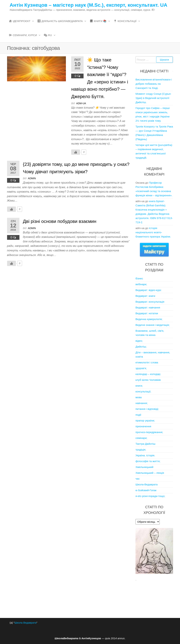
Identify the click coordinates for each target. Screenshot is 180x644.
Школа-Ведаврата (147, 484)
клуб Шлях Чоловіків (148, 380)
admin (32, 178)
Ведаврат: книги (145, 296)
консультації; (143, 391)
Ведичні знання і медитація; (153, 325)
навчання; (142, 403)
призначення (143, 426)
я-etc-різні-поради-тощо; (150, 496)
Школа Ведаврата (25, 623)
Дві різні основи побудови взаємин (60, 221)
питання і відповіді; (147, 409)
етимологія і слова (147, 362)
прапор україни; (145, 421)
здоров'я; (141, 368)
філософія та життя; (148, 461)
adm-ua (81, 103)
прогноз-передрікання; (149, 432)
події (138, 415)
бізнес (139, 278)
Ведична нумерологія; (149, 319)
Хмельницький (144, 467)
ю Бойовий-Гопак (146, 490)
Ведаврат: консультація (150, 302)
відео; (139, 341)
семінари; (141, 438)
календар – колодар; (148, 374)
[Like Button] (76, 152)
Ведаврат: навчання (148, 307)
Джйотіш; (141, 347)
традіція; (141, 450)
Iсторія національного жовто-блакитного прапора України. (153, 232)
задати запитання (154, 249)
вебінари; (141, 284)
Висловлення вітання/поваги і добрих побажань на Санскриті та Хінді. (154, 84)
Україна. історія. (145, 455)
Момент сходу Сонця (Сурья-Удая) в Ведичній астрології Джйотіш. (153, 98)
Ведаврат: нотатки (147, 313)
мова (139, 397)
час (138, 479)
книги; (139, 386)
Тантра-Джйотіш (145, 444)
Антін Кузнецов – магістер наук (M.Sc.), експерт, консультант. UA (89, 5)
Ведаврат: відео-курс (148, 290)
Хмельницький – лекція (150, 473)
